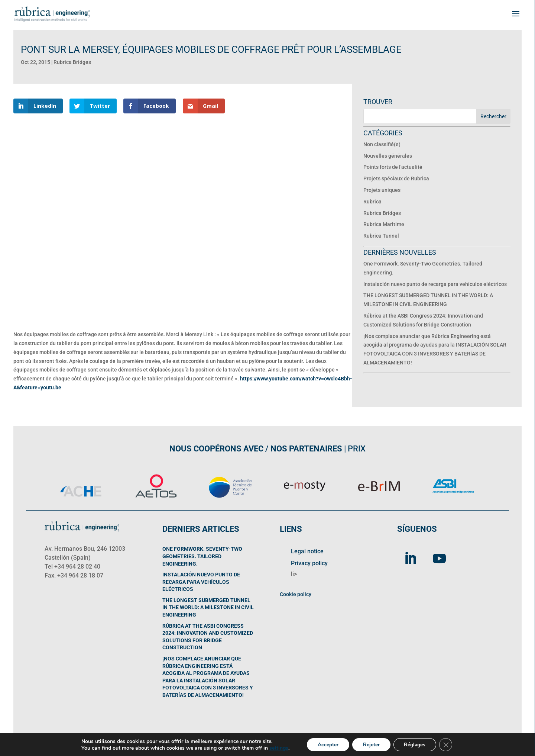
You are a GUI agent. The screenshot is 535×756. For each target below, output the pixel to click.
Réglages (416, 744)
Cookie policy (296, 594)
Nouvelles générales (388, 156)
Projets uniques (382, 190)
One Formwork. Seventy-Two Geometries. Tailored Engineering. (202, 556)
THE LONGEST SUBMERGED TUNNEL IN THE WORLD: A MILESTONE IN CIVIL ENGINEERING (208, 607)
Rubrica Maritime (384, 224)
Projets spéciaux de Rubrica (396, 178)
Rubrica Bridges (72, 62)
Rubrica (372, 202)
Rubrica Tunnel (381, 236)
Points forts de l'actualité (393, 167)
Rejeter (371, 744)
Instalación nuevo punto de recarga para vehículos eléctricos (435, 284)
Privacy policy (309, 563)
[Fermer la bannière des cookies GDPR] (447, 744)
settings (277, 748)
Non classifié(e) (382, 144)
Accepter (327, 744)
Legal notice (307, 551)
